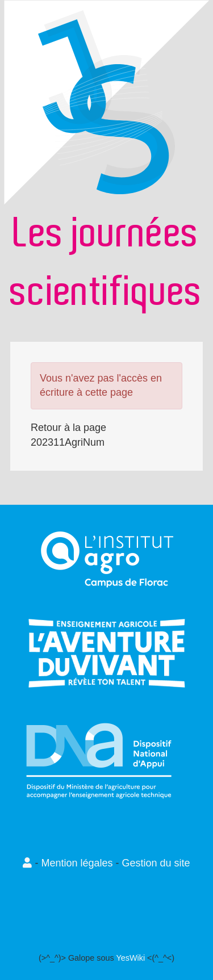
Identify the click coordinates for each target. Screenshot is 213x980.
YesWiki (130, 958)
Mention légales (77, 863)
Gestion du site (156, 863)
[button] (29, 863)
